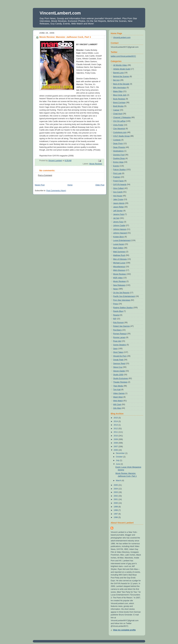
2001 (116, 499)
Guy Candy (118, 192)
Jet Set (116, 218)
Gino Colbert (118, 188)
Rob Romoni (118, 323)
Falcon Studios (119, 170)
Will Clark (117, 404)
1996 (116, 517)
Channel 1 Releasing (122, 117)
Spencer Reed (119, 364)
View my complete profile (124, 630)
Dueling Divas (119, 158)
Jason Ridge (118, 207)
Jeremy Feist (119, 214)
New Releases (119, 285)
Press (116, 304)
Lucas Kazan (119, 244)
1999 (116, 507)
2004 (116, 489)
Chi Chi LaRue (119, 121)
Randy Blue (118, 311)
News (116, 289)
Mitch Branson (119, 270)
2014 (116, 421)
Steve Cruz (118, 367)
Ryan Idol (117, 341)
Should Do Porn (120, 356)
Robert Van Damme (121, 326)
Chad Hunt (118, 114)
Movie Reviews (96, 164)
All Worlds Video (120, 65)
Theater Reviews (120, 382)
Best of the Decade (121, 84)
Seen (115, 349)
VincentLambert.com (60, 13)
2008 (116, 443)
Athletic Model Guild (122, 69)
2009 (116, 439)
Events (116, 166)
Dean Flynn (118, 144)
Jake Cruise (118, 199)
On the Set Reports (121, 293)
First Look (117, 173)
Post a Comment (45, 175)
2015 (116, 418)
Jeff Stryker (118, 211)
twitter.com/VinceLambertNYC (123, 56)
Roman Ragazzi (120, 334)
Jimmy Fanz (118, 222)
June (118, 464)
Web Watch (118, 401)
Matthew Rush (119, 255)
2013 (116, 425)
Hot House (118, 196)
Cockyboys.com (120, 132)
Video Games (119, 393)
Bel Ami (116, 80)
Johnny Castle (119, 225)
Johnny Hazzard (120, 233)
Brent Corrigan (119, 103)
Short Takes (118, 352)
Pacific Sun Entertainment (124, 296)
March (119, 481)
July (118, 460)
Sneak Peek (118, 360)
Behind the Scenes (121, 76)
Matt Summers (119, 252)
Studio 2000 (118, 375)
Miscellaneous (119, 267)
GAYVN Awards (120, 185)
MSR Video (118, 278)
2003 (116, 492)
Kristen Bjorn (119, 237)
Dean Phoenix (119, 147)
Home (70, 185)
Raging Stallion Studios (123, 308)
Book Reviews (119, 99)
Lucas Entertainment (122, 240)
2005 (116, 485)
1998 (116, 510)
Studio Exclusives (121, 378)
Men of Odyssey (120, 259)
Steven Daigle (119, 371)
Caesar (116, 110)
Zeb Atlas (117, 408)
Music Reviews (119, 281)
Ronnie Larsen (119, 337)
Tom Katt (117, 390)
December (121, 453)
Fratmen (117, 177)
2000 (116, 503)
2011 (116, 432)
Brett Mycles (118, 106)
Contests (117, 140)
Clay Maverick (119, 129)
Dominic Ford (119, 155)
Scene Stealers (120, 345)
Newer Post (40, 185)
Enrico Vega (118, 162)
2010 (116, 436)
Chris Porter (118, 125)
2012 (116, 429)
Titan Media (118, 386)
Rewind (116, 315)
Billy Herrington (120, 88)
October (120, 457)
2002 (116, 496)
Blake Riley (118, 91)
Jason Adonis (119, 203)
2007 (116, 447)
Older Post (100, 185)
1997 (116, 514)
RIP (115, 319)
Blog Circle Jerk (120, 95)
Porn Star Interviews (122, 300)
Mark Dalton (118, 248)
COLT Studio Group (121, 136)
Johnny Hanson (120, 229)
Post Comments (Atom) (56, 191)
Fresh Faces (118, 181)
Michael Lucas (119, 263)
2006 (116, 450)
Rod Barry (117, 330)
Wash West (118, 397)
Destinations (118, 151)
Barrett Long (118, 73)
